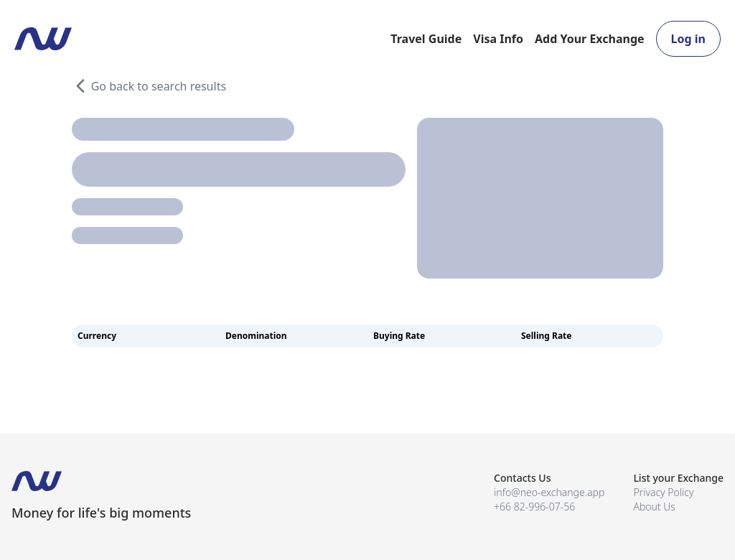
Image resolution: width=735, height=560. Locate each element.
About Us (654, 507)
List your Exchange (678, 478)
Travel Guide (426, 39)
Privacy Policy (663, 492)
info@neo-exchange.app (549, 492)
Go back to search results (149, 86)
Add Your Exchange (590, 39)
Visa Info (498, 39)
